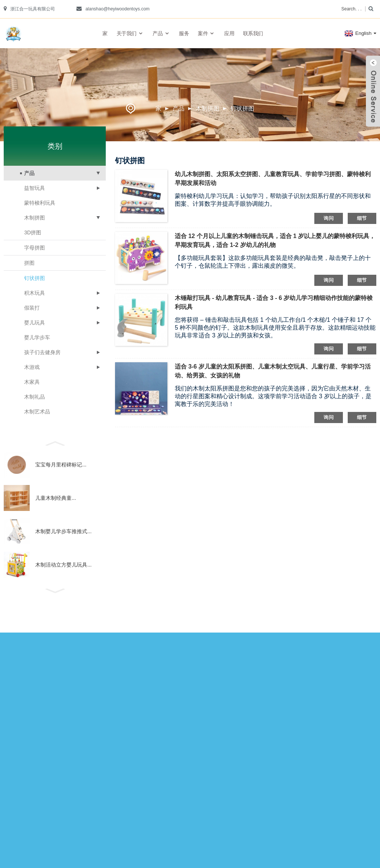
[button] (55, 443)
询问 (329, 218)
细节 (362, 218)
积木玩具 (35, 293)
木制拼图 (207, 108)
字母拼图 (35, 248)
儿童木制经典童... (56, 498)
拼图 (29, 263)
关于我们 (130, 34)
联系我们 (253, 33)
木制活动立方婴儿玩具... (63, 565)
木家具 (32, 382)
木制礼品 (35, 397)
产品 (161, 34)
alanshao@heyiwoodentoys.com (117, 9)
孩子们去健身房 (42, 352)
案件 (207, 34)
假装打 (32, 308)
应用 (229, 33)
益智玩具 (35, 188)
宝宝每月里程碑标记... (61, 465)
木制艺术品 (37, 412)
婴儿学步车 (37, 337)
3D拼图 (33, 232)
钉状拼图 (242, 108)
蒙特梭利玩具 (40, 203)
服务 (184, 33)
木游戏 (32, 367)
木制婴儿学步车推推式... (63, 531)
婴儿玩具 (35, 323)
